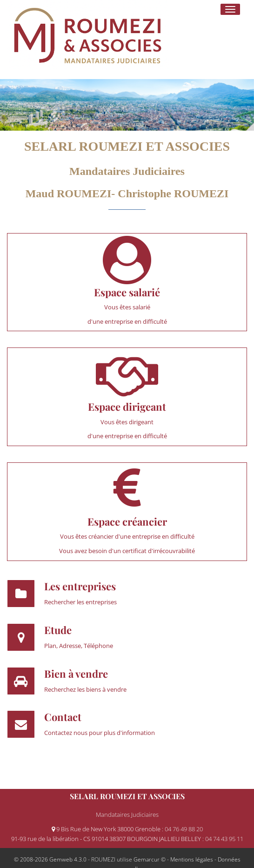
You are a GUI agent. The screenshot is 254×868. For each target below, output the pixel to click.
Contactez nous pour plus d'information (100, 733)
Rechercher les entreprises (80, 602)
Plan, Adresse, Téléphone (79, 646)
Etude (58, 630)
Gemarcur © (150, 859)
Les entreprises (80, 586)
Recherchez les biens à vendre (85, 689)
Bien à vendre (76, 674)
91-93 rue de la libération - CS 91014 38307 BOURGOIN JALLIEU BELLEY (107, 839)
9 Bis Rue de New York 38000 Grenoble (107, 829)
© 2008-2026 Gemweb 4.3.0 (50, 859)
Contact (63, 717)
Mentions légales (192, 859)
